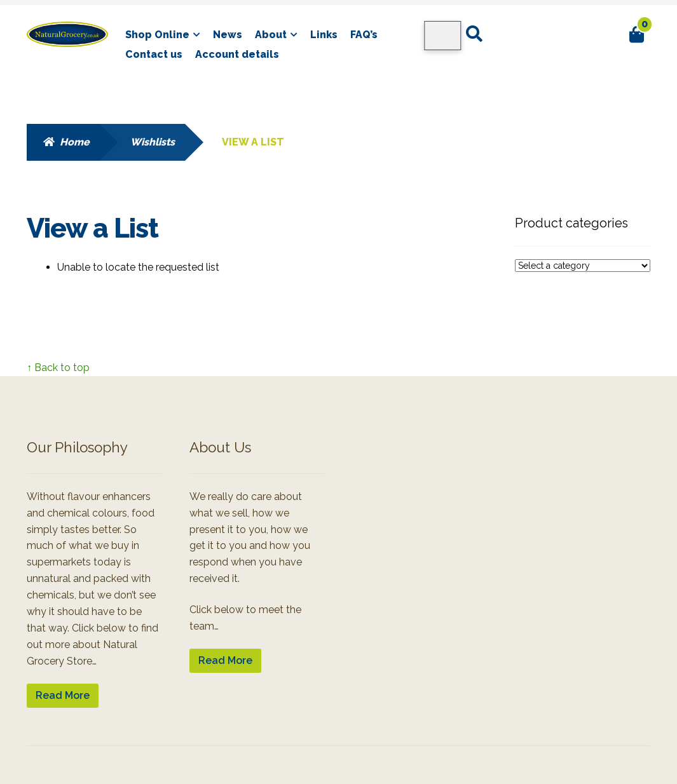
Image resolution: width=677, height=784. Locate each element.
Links (324, 35)
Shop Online (157, 35)
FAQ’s (364, 35)
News (228, 35)
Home (75, 142)
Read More (63, 695)
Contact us (154, 54)
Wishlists (153, 142)
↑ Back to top (58, 368)
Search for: (473, 34)
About (271, 35)
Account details (237, 54)
